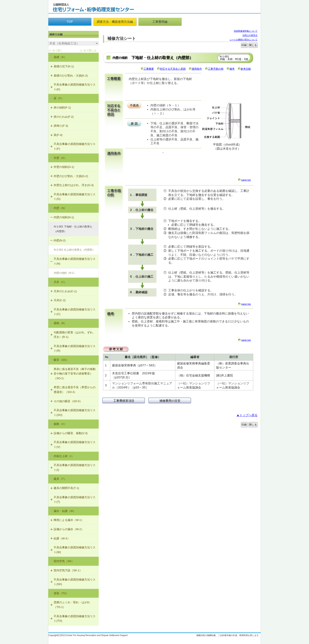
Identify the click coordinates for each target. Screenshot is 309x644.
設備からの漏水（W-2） (69, 529)
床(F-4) (58, 135)
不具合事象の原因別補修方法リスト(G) (75, 197)
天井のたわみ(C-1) (65, 291)
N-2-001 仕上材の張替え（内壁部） (74, 250)
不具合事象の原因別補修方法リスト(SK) (75, 582)
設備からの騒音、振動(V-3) (71, 433)
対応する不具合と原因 (173, 69)
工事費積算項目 (124, 401)
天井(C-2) (60, 300)
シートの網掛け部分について (244, 40)
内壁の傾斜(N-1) (64, 217)
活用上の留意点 (250, 35)
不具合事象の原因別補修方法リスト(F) (75, 146)
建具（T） (60, 479)
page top (246, 180)
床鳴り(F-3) (61, 126)
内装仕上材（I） (64, 456)
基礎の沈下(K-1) (64, 66)
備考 (232, 69)
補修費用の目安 (170, 401)
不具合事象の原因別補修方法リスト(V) (75, 445)
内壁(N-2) (60, 240)
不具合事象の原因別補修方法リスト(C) (75, 312)
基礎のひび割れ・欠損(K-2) (71, 76)
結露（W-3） (62, 538)
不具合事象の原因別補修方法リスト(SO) (75, 413)
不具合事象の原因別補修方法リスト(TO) (75, 619)
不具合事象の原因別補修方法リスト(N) (75, 261)
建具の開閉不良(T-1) (66, 488)
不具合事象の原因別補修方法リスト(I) (75, 467)
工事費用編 (160, 22)
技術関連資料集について (246, 31)
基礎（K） (60, 57)
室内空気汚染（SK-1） (68, 570)
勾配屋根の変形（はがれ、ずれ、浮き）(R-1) (75, 335)
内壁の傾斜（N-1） (65, 273)
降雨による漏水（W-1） (69, 520)
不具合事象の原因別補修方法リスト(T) (75, 500)
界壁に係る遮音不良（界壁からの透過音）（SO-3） (75, 390)
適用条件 (197, 69)
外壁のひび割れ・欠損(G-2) (71, 176)
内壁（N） (60, 208)
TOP (70, 22)
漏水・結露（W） (65, 511)
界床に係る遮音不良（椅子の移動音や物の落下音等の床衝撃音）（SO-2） (75, 374)
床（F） (59, 98)
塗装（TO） (61, 593)
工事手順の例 (216, 69)
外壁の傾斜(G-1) (64, 167)
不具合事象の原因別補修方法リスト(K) (75, 87)
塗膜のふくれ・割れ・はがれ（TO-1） (72, 605)
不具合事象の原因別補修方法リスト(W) (75, 550)
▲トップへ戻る (247, 415)
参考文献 (246, 69)
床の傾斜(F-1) (62, 108)
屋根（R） (60, 323)
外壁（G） (60, 158)
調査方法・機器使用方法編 (115, 22)
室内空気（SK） (64, 561)
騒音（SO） (61, 360)
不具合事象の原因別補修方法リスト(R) (75, 348)
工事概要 (149, 69)
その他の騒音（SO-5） (68, 401)
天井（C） (60, 282)
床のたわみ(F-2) (64, 117)
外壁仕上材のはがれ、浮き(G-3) (74, 185)
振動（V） (60, 424)
